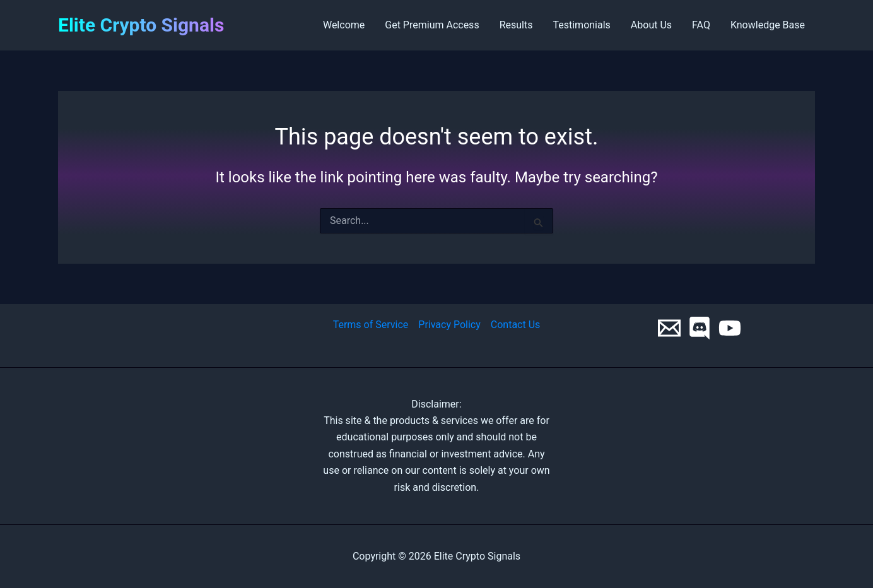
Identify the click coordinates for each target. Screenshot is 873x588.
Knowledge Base (768, 25)
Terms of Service (371, 325)
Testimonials (581, 25)
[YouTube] (730, 328)
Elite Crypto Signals (141, 25)
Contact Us (516, 325)
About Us (651, 25)
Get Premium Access (432, 25)
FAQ (701, 25)
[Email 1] (669, 328)
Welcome (344, 25)
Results (516, 25)
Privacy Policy (449, 325)
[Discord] (700, 328)
